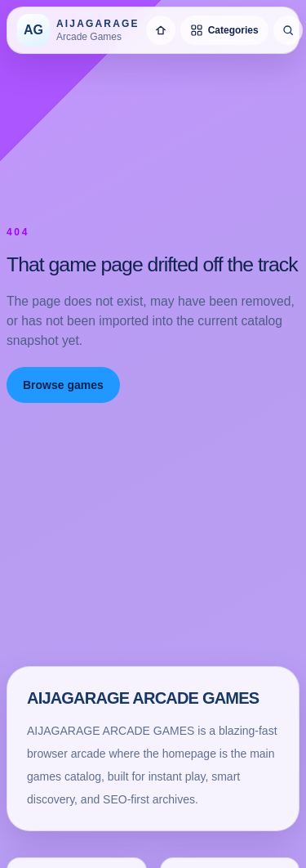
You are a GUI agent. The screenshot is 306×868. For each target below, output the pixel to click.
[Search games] (288, 30)
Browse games (63, 385)
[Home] (161, 30)
